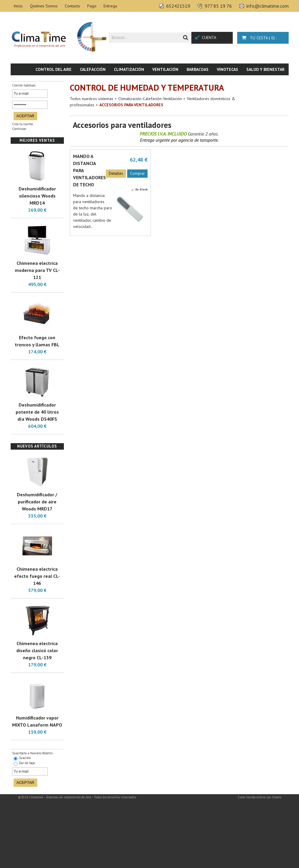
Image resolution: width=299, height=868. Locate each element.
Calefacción (93, 69)
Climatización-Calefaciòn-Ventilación (150, 99)
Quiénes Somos (44, 6)
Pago (92, 6)
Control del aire (54, 69)
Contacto (72, 6)
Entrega (110, 6)
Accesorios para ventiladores (131, 105)
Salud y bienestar (265, 69)
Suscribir (25, 758)
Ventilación (165, 69)
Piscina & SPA (240, 81)
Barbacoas (198, 69)
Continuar (19, 129)
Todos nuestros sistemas (92, 99)
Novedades (273, 81)
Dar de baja (27, 763)
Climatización (129, 69)
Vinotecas (227, 69)
